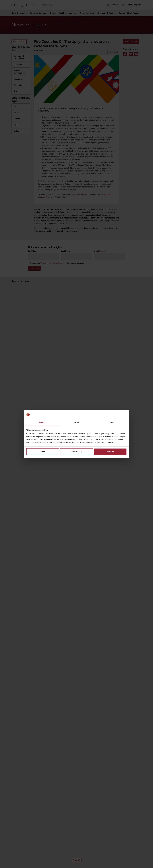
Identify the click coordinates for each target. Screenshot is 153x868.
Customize (77, 452)
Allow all (110, 452)
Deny (43, 452)
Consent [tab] (41, 422)
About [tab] (112, 422)
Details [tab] (77, 422)
